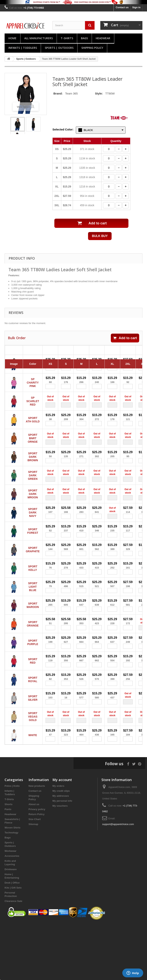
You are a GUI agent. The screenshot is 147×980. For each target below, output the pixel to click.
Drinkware (11, 926)
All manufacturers (39, 38)
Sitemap (33, 880)
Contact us (122, 7)
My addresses (61, 852)
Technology (11, 889)
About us (34, 861)
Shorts (9, 861)
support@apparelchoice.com (118, 880)
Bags (84, 38)
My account (62, 836)
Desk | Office (12, 939)
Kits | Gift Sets (13, 944)
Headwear (103, 38)
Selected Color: (63, 129)
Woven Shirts (13, 884)
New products (37, 842)
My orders (58, 842)
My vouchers (60, 862)
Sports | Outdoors (59, 48)
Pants (8, 866)
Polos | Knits (12, 842)
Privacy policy (37, 866)
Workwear (11, 907)
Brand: (58, 93)
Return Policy (37, 870)
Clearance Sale (13, 957)
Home (12, 38)
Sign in (136, 7)
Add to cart (125, 338)
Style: (99, 93)
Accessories (12, 912)
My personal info (62, 857)
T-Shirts (67, 38)
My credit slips (61, 847)
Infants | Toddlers (23, 48)
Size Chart (35, 875)
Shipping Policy (92, 48)
